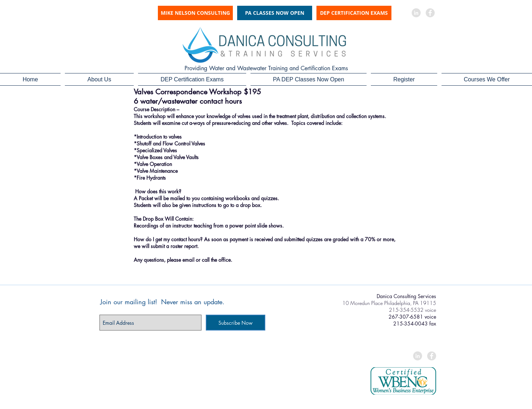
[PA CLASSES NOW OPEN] (275, 13)
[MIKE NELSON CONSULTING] (195, 13)
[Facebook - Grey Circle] (430, 13)
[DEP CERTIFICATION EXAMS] (354, 13)
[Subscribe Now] (236, 323)
